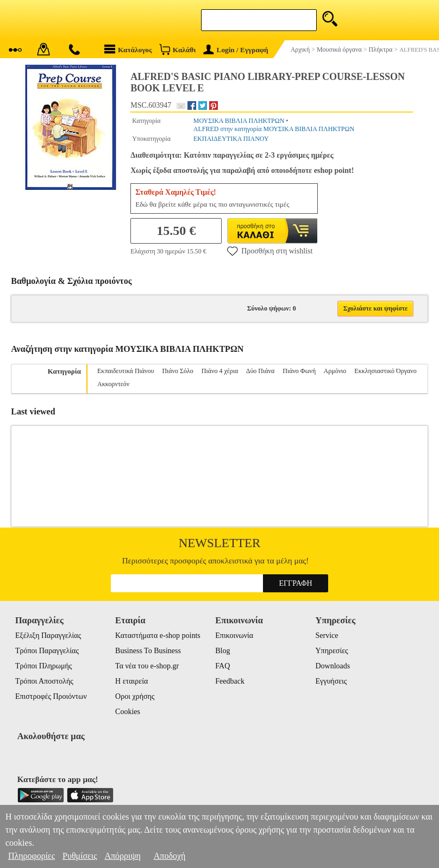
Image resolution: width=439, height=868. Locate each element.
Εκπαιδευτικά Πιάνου (126, 371)
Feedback (230, 681)
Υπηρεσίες (331, 651)
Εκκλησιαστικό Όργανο (385, 371)
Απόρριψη (122, 856)
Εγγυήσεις (331, 681)
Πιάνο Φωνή (299, 371)
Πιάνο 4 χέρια (220, 371)
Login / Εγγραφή (236, 50)
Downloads (333, 666)
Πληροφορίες (32, 856)
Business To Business (148, 651)
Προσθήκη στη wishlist (270, 251)
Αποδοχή (170, 856)
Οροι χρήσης (135, 696)
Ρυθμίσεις (80, 856)
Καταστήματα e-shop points (158, 635)
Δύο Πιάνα (261, 371)
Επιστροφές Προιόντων (51, 696)
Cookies (128, 712)
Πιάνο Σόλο (177, 371)
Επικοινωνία (234, 635)
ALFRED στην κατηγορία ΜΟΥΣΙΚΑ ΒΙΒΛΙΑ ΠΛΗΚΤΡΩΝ (274, 129)
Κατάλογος (128, 49)
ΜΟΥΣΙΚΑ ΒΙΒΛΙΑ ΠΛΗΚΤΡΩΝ (239, 121)
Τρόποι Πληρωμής (44, 666)
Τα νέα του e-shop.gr (147, 666)
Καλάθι (177, 49)
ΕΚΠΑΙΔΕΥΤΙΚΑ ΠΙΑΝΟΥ (231, 139)
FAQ (222, 666)
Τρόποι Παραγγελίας (47, 651)
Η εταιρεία (131, 681)
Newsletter (220, 543)
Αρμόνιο (335, 371)
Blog (222, 651)
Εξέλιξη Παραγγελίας (48, 635)
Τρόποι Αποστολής (44, 681)
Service (327, 635)
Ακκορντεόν (113, 384)
